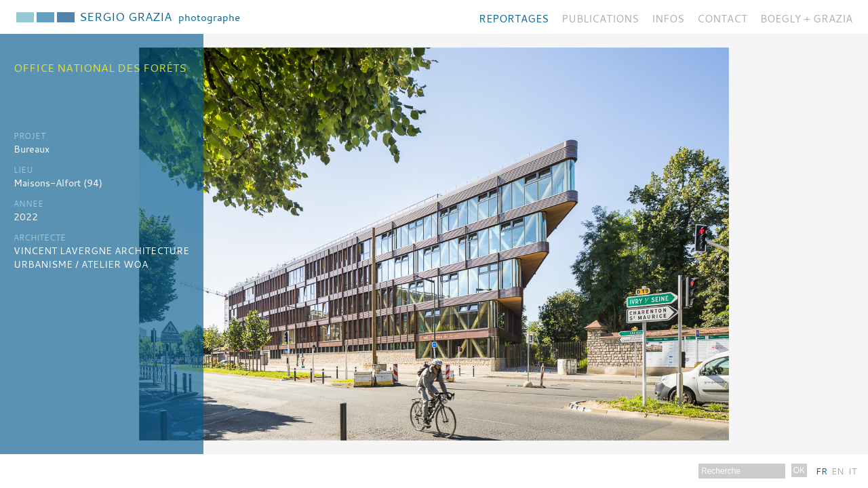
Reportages (514, 18)
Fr (822, 471)
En (838, 471)
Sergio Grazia (160, 17)
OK (799, 470)
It (853, 471)
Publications (600, 18)
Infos (668, 18)
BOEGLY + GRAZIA (806, 18)
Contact (722, 18)
